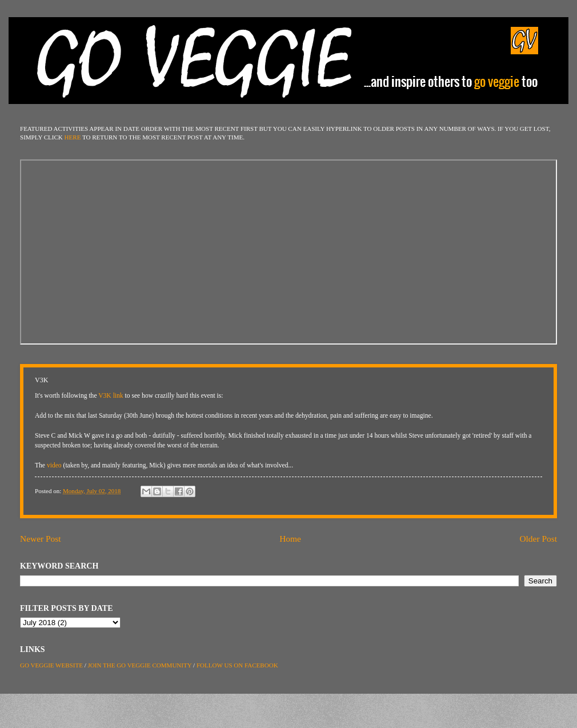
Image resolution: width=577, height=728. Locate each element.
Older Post (538, 539)
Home (290, 539)
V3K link (111, 396)
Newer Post (41, 539)
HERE (73, 137)
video (54, 465)
